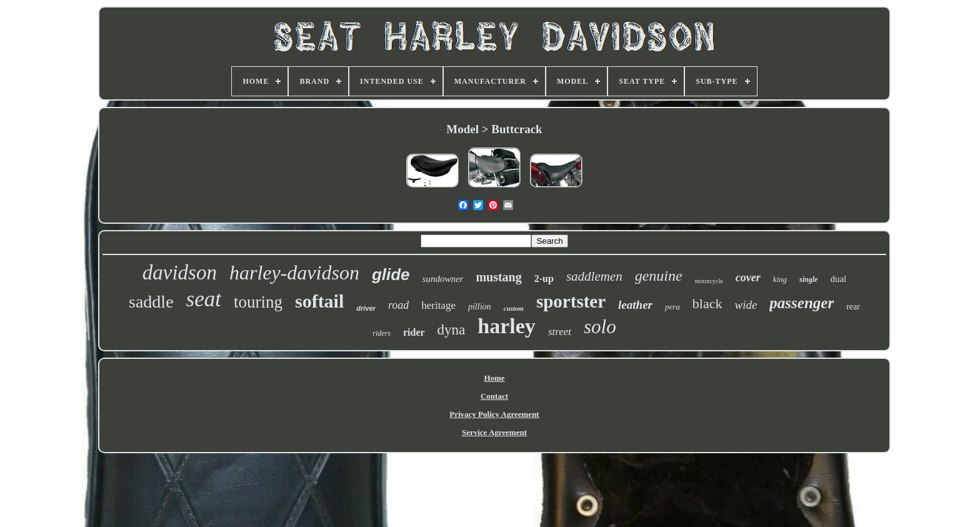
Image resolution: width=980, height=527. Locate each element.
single (808, 279)
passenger (802, 303)
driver (366, 308)
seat (204, 299)
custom (514, 308)
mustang (498, 277)
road (398, 305)
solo (600, 327)
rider (414, 332)
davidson (180, 273)
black (707, 304)
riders (382, 333)
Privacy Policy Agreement (494, 414)
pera (672, 307)
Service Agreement (494, 432)
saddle (151, 302)
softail (319, 301)
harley (507, 326)
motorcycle (709, 281)
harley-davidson (294, 273)
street (560, 332)
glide (391, 274)
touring (258, 302)
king (780, 279)
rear (853, 307)
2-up (544, 279)
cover (748, 278)
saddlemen (594, 276)
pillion (480, 307)
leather (635, 305)
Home (494, 378)
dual (838, 279)
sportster (571, 301)
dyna (452, 330)
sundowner (443, 279)
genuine (659, 276)
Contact (494, 396)
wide (746, 305)
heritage (438, 305)
